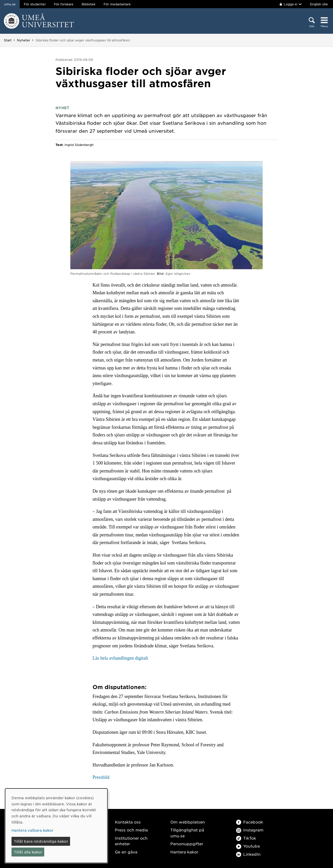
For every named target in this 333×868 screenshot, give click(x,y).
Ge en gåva (126, 852)
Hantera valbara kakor (32, 830)
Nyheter (24, 40)
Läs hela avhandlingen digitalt (120, 658)
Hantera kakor (184, 852)
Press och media (131, 830)
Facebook (249, 822)
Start (8, 40)
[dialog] (56, 826)
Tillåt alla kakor (28, 852)
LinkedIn (248, 854)
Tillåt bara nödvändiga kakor (41, 841)
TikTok (246, 838)
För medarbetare (117, 4)
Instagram (250, 830)
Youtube (248, 846)
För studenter (35, 4)
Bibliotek (88, 4)
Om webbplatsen (188, 822)
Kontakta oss (128, 822)
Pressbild (101, 777)
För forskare (64, 4)
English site (319, 4)
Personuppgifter (187, 844)
